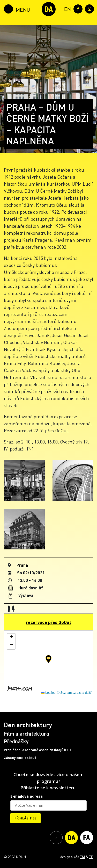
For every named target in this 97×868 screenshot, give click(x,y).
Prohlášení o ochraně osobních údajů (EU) (37, 750)
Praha (22, 565)
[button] (48, 659)
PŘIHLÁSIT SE (25, 818)
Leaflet (48, 693)
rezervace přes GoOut (49, 622)
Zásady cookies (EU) (20, 758)
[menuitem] (66, 8)
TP (91, 857)
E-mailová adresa (27, 796)
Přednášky (16, 741)
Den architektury (28, 725)
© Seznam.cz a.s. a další (74, 693)
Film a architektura (27, 734)
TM (82, 857)
